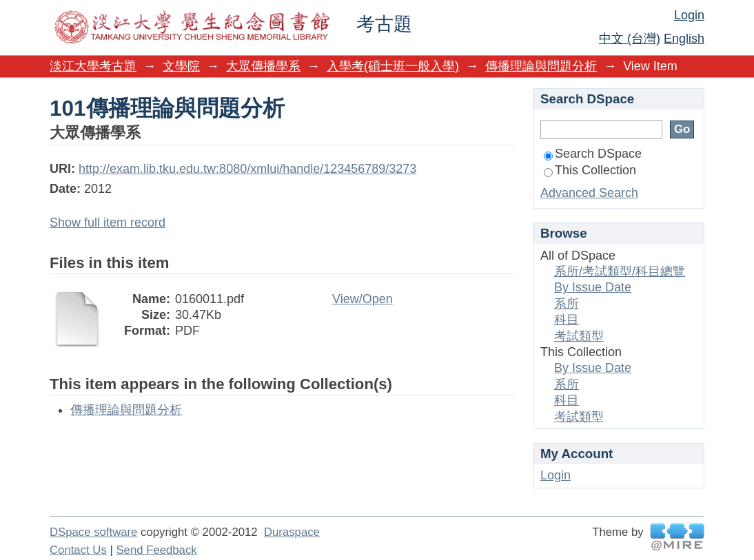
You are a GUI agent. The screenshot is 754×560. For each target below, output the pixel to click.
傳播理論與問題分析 (541, 66)
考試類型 (579, 336)
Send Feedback (156, 550)
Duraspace (292, 532)
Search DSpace (593, 154)
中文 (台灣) (630, 39)
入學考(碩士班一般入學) (393, 66)
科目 (567, 320)
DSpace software (93, 532)
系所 (567, 304)
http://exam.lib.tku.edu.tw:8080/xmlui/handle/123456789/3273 (247, 169)
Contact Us (78, 550)
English (684, 39)
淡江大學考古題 (93, 66)
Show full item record (108, 222)
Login (689, 15)
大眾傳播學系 (263, 66)
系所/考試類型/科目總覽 (620, 271)
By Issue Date (593, 287)
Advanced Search (589, 193)
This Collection (590, 170)
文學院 (181, 66)
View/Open (363, 299)
